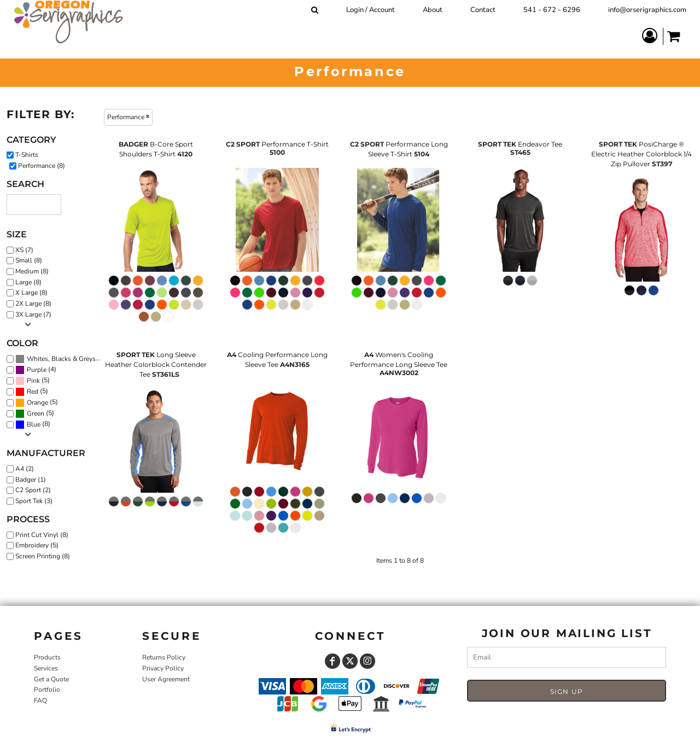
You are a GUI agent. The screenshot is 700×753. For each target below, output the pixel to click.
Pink (33, 381)
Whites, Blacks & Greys (61, 359)
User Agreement (166, 679)
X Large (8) (31, 293)
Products (47, 657)
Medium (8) (32, 271)
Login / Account (371, 10)
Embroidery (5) (37, 545)
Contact (483, 10)
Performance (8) (42, 166)
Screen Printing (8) (43, 556)
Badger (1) (31, 480)
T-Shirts (27, 155)
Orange (37, 402)
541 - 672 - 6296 (552, 10)
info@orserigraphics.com (647, 10)
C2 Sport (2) (33, 490)
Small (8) (29, 260)
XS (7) (24, 250)
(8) (60, 359)
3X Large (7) (33, 314)
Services (46, 668)
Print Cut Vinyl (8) (42, 535)
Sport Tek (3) (34, 501)
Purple (37, 370)
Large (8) (28, 282)
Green (36, 413)
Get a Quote (51, 679)
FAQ (40, 701)
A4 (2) (25, 469)
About (433, 10)
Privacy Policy (163, 668)
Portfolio (47, 690)
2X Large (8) (33, 303)
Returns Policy (164, 657)
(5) (33, 381)
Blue (34, 424)
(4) (36, 370)
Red (33, 392)
